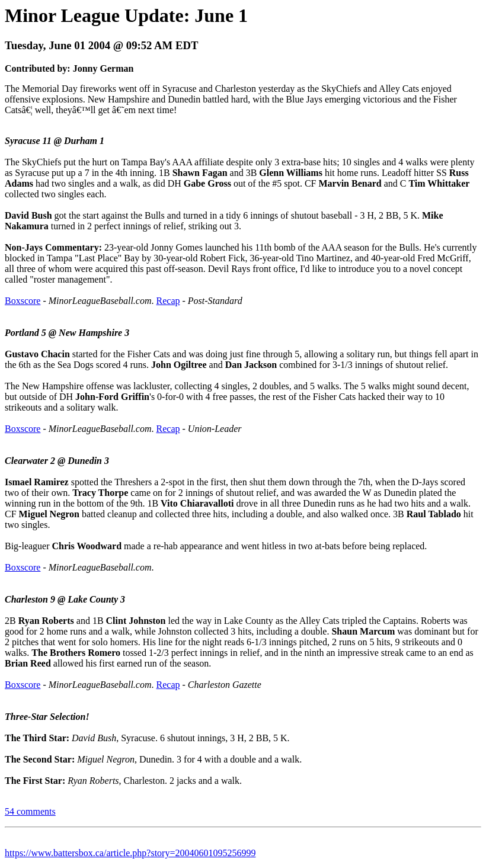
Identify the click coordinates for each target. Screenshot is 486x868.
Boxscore (23, 301)
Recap (168, 301)
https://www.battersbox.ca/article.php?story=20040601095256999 (130, 853)
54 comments (30, 811)
